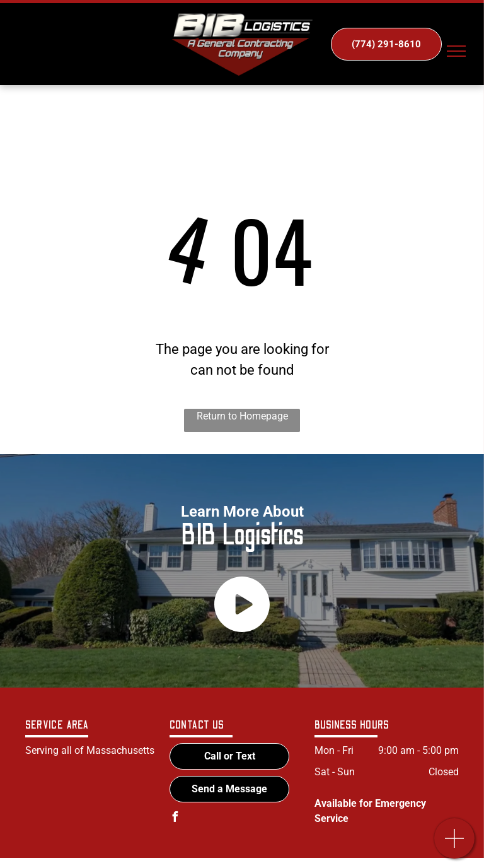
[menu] (456, 51)
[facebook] (175, 818)
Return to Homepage (242, 416)
